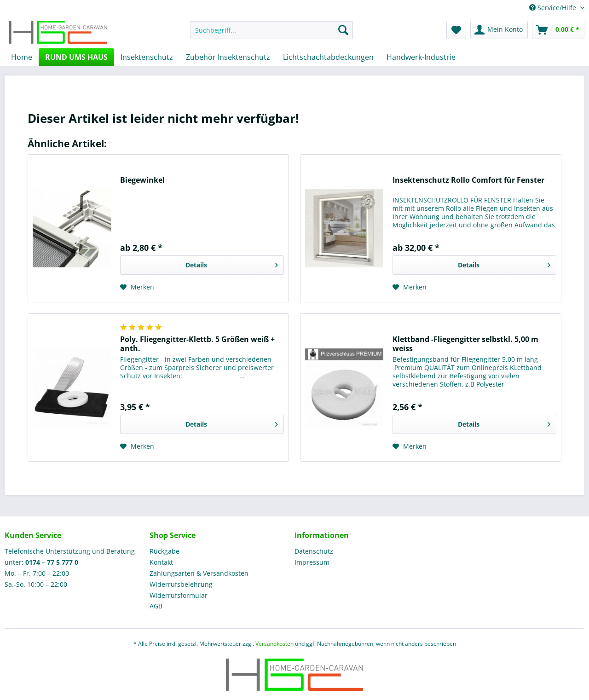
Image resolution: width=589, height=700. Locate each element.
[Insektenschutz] (147, 57)
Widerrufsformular (179, 595)
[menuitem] (272, 34)
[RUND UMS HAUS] (76, 57)
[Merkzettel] (456, 30)
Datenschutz (314, 551)
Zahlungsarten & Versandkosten (199, 573)
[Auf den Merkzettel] (137, 287)
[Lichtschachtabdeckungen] (328, 57)
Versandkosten (274, 644)
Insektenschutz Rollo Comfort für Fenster (468, 180)
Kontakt (161, 562)
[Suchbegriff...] (272, 30)
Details (232, 263)
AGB (156, 606)
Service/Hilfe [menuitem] (554, 8)
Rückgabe (165, 551)
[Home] (22, 57)
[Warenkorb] (558, 30)
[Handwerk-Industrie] (421, 57)
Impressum (312, 562)
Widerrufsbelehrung (181, 584)
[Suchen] (343, 30)
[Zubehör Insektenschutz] (228, 57)
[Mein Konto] (499, 30)
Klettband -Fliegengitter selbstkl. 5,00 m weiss (465, 344)
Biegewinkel (142, 180)
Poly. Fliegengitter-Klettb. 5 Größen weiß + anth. (197, 344)
